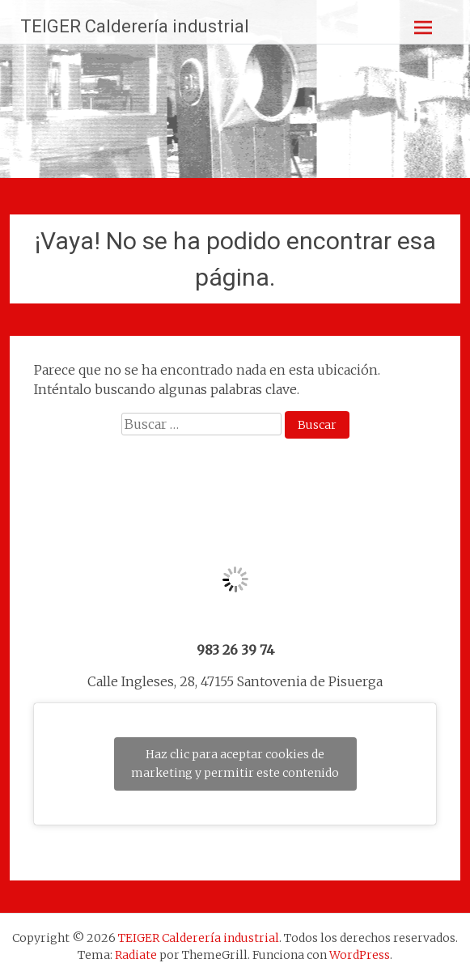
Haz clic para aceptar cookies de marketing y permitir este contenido (235, 764)
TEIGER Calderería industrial (135, 26)
